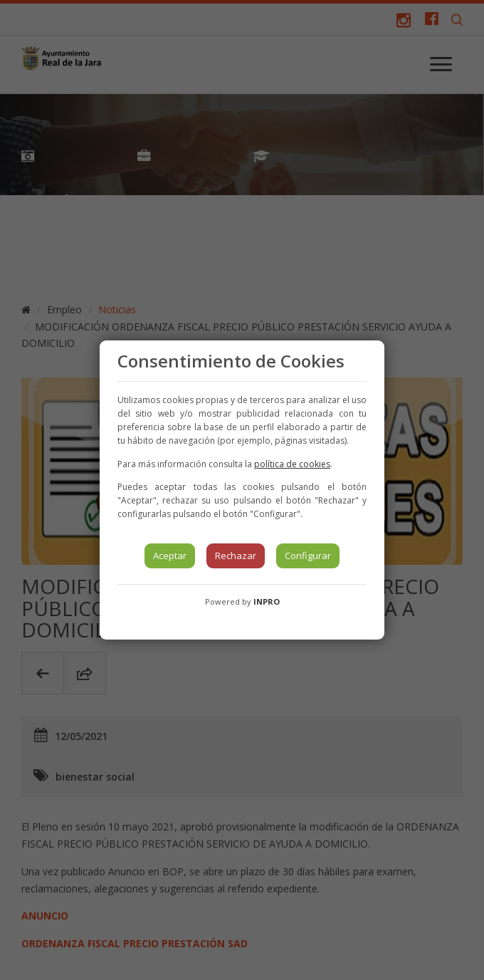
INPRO (267, 601)
